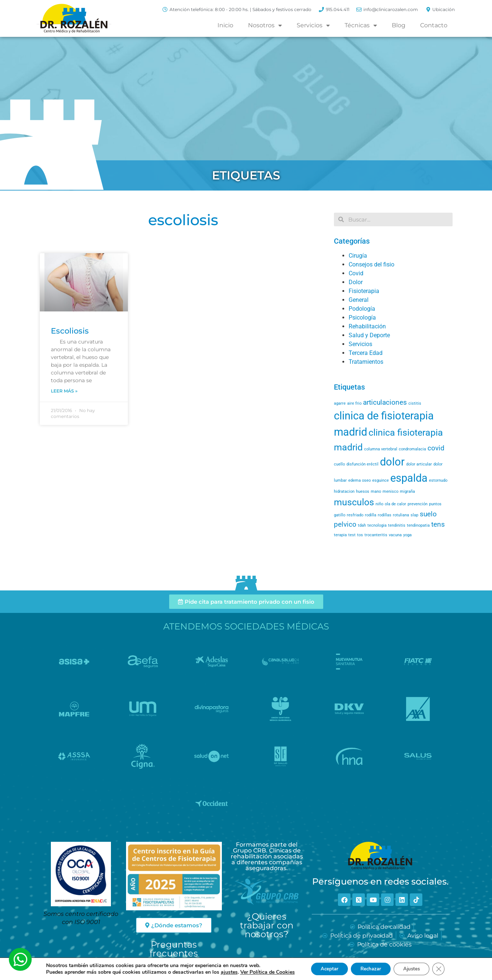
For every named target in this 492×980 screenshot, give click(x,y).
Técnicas (361, 25)
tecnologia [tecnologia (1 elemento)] (377, 525)
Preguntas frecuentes (174, 949)
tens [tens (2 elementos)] (438, 524)
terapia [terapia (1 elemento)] (340, 535)
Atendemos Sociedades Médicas (246, 626)
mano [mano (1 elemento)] (376, 491)
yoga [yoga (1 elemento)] (407, 535)
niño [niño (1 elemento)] (379, 504)
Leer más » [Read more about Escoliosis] (64, 391)
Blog (399, 25)
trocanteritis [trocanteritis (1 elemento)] (376, 535)
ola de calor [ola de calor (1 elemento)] (395, 504)
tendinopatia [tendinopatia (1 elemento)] (418, 525)
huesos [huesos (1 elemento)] (363, 491)
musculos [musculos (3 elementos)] (354, 502)
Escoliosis (70, 331)
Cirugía (358, 256)
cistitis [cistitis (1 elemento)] (415, 403)
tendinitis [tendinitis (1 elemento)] (397, 525)
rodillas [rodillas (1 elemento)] (385, 515)
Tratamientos (366, 362)
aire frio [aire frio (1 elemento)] (354, 403)
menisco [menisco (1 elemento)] (390, 491)
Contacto (434, 25)
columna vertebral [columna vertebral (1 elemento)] (381, 449)
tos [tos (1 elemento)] (360, 535)
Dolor (356, 282)
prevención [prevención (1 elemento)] (418, 504)
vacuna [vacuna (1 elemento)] (395, 535)
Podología (362, 309)
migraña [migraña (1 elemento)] (407, 491)
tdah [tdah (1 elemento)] (362, 525)
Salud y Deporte (369, 335)
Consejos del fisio (371, 264)
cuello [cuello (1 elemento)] (339, 464)
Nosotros (265, 25)
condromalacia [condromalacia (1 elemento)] (412, 449)
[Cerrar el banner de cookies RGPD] (444, 969)
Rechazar (370, 968)
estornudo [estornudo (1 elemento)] (438, 480)
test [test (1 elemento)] (352, 535)
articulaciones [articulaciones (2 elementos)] (385, 402)
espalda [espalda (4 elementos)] (409, 478)
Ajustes (415, 968)
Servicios (313, 25)
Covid (356, 273)
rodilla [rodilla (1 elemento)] (371, 515)
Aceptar (325, 968)
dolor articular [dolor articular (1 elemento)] (419, 464)
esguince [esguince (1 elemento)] (381, 480)
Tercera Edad (366, 353)
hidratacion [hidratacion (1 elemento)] (344, 491)
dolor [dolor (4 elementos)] (392, 462)
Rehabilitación (367, 326)
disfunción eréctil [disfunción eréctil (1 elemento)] (362, 464)
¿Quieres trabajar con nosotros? (267, 925)
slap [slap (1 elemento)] (414, 515)
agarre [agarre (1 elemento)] (340, 403)
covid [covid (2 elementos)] (436, 448)
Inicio (225, 25)
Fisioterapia (364, 291)
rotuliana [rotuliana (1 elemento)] (401, 515)
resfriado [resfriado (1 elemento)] (355, 515)
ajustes (223, 972)
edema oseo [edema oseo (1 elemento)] (360, 480)
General (359, 300)
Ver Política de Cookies (261, 972)
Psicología (362, 318)
